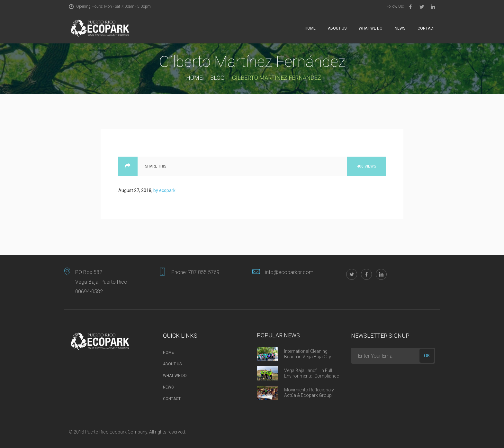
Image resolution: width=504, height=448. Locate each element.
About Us (337, 28)
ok (427, 356)
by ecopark (164, 190)
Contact (426, 28)
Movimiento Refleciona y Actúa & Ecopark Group (309, 393)
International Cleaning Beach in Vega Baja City (308, 354)
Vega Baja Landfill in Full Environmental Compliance (311, 373)
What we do (371, 28)
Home (310, 28)
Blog (217, 78)
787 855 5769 (204, 272)
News (400, 28)
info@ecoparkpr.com (289, 272)
